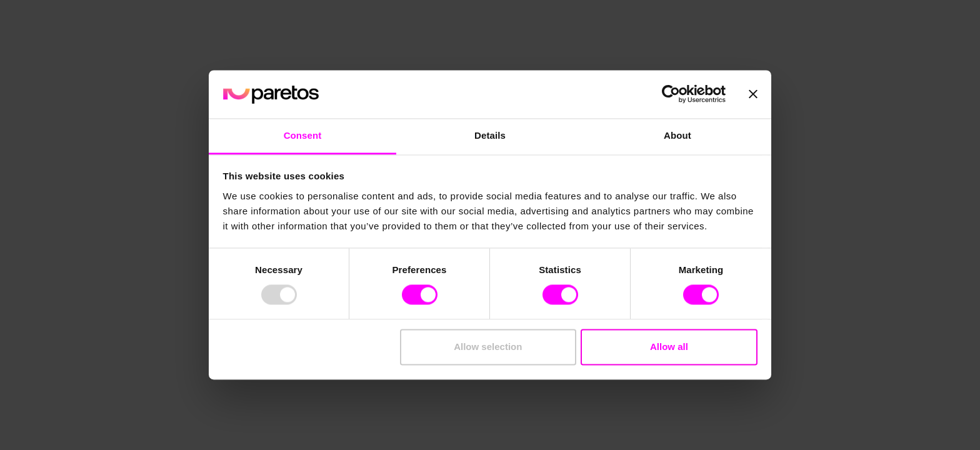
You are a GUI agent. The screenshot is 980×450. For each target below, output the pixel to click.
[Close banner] (753, 94)
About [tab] (677, 135)
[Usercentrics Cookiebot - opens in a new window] (671, 94)
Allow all (669, 347)
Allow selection (488, 347)
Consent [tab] (303, 135)
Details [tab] (490, 135)
